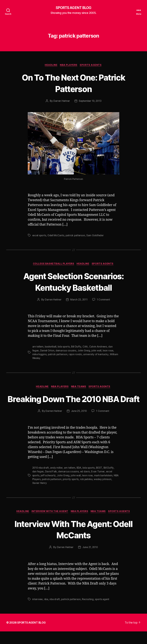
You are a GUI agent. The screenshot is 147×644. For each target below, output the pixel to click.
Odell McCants (57, 236)
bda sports (65, 347)
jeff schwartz (49, 488)
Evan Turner (98, 484)
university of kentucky (97, 355)
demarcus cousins (67, 351)
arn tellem (38, 347)
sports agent (103, 612)
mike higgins (40, 355)
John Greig (85, 351)
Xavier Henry (50, 495)
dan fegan (38, 484)
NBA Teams (79, 387)
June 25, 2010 (79, 423)
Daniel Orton (48, 351)
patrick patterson (76, 236)
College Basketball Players (53, 265)
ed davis (85, 484)
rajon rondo (76, 355)
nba (46, 612)
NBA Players (69, 65)
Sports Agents (92, 65)
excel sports (40, 236)
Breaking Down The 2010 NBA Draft (73, 405)
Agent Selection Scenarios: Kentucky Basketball (73, 282)
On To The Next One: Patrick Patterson (73, 83)
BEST (101, 480)
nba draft (55, 612)
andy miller (57, 480)
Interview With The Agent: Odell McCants (74, 542)
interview (38, 612)
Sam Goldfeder (97, 236)
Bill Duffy (77, 347)
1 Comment (104, 300)
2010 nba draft (41, 480)
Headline (51, 65)
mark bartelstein (105, 488)
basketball (51, 347)
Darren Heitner (61, 101)
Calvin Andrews (100, 347)
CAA (87, 347)
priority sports (77, 492)
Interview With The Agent (49, 524)
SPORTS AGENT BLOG (73, 8)
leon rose (109, 351)
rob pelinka (93, 492)
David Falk (51, 484)
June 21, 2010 (90, 560)
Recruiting (89, 612)
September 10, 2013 (90, 101)
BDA (80, 480)
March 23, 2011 (79, 300)
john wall (97, 351)
